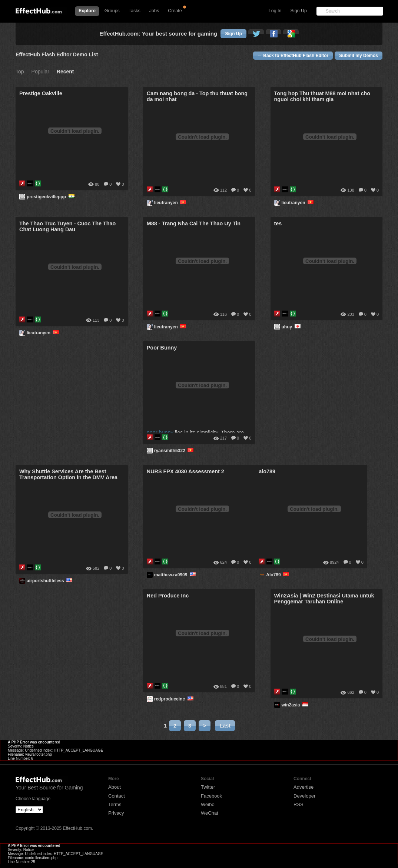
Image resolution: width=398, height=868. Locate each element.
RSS (298, 804)
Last (225, 726)
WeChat (210, 813)
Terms (115, 804)
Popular (40, 72)
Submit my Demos (359, 56)
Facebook (211, 796)
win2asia (296, 705)
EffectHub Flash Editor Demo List (57, 55)
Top (20, 72)
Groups (112, 11)
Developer (304, 796)
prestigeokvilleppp (51, 197)
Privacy (116, 813)
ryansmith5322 (175, 451)
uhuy (292, 327)
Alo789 (278, 575)
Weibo (208, 804)
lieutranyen (171, 203)
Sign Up (299, 11)
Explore (87, 11)
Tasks (135, 11)
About (115, 787)
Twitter (208, 787)
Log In (275, 11)
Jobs (154, 11)
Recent (65, 72)
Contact (117, 796)
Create (175, 11)
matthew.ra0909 (176, 575)
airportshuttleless (50, 581)
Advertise (304, 787)
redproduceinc (174, 699)
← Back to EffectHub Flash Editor (293, 56)
